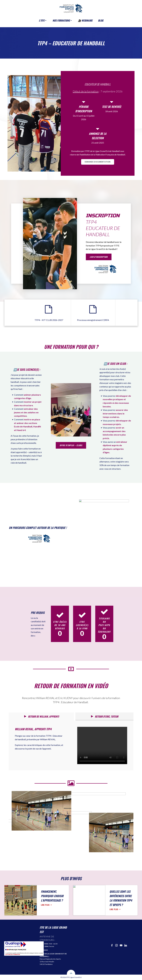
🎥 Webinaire (85, 20)
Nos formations (62, 20)
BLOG (101, 20)
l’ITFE (43, 20)
